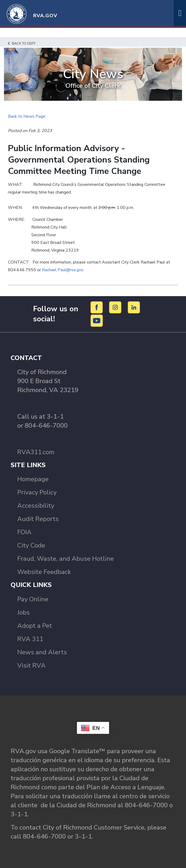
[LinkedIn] (134, 307)
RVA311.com (36, 452)
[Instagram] (116, 307)
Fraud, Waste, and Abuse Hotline (66, 559)
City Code (31, 545)
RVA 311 (30, 639)
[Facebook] (98, 307)
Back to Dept (22, 43)
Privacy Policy (37, 492)
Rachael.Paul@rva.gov (62, 270)
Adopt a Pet (35, 626)
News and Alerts (42, 652)
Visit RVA (31, 665)
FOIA (24, 532)
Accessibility (36, 506)
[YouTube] (97, 320)
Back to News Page (27, 116)
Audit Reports (38, 519)
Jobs (23, 612)
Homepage (33, 479)
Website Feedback (44, 572)
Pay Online (33, 599)
